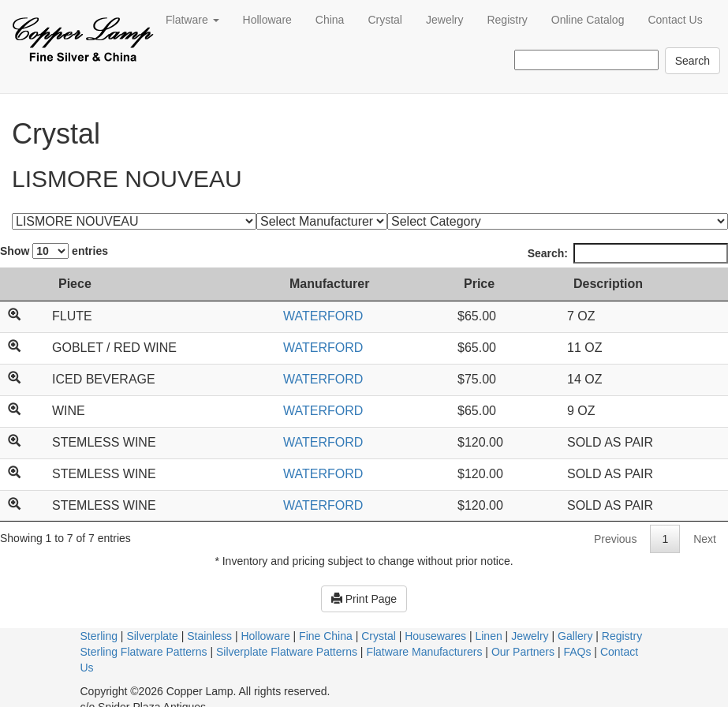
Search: (628, 253)
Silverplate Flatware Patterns (287, 652)
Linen (488, 636)
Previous (615, 539)
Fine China (326, 636)
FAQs (577, 652)
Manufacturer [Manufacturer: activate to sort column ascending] (329, 284)
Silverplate (152, 636)
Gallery (575, 636)
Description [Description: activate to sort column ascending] (608, 284)
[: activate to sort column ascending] (22, 285)
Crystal (385, 20)
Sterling (99, 636)
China (330, 20)
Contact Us (675, 20)
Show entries (54, 251)
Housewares (435, 636)
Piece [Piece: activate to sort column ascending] (75, 284)
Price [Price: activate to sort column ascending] (479, 284)
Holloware (267, 20)
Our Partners (523, 652)
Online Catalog (588, 20)
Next (705, 539)
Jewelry (444, 20)
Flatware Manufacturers (424, 652)
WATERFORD (323, 316)
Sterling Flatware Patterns (144, 652)
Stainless (209, 636)
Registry (507, 20)
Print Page (364, 599)
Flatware (192, 20)
